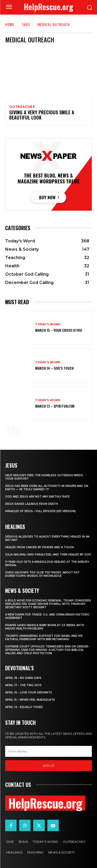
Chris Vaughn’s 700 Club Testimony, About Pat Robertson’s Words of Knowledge (42, 574)
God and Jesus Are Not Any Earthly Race (37, 497)
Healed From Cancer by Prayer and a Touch (40, 547)
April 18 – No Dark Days (23, 678)
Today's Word (48, 324)
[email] (48, 751)
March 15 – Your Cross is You (59, 330)
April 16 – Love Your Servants (29, 693)
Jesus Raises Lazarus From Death (32, 504)
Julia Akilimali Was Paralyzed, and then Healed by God (48, 555)
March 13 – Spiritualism (55, 406)
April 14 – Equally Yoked (24, 707)
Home (10, 24)
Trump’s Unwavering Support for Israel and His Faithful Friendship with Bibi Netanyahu (44, 638)
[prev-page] (8, 431)
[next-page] (17, 431)
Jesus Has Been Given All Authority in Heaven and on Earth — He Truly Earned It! (47, 488)
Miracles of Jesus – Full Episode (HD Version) (40, 511)
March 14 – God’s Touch (54, 368)
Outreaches (22, 107)
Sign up (48, 766)
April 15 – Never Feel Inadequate (30, 700)
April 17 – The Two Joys (23, 685)
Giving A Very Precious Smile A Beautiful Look (42, 115)
